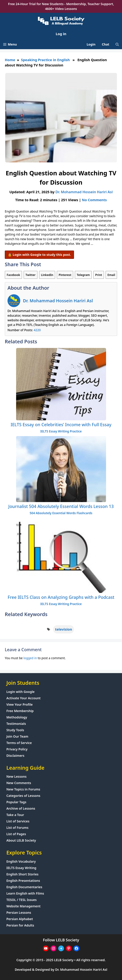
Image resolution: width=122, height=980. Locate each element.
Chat (106, 44)
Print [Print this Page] (99, 275)
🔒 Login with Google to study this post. (39, 255)
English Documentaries (24, 887)
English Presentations (23, 881)
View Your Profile (20, 704)
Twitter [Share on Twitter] (31, 275)
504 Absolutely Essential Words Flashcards (61, 513)
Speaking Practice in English (45, 60)
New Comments (19, 783)
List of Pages (16, 834)
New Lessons (16, 776)
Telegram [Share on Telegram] (83, 275)
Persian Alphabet (20, 919)
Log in (61, 34)
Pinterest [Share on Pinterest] (65, 275)
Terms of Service (19, 743)
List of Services (18, 821)
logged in (30, 658)
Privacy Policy (17, 749)
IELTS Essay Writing (21, 868)
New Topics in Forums (23, 789)
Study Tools (15, 730)
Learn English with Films (25, 893)
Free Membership (20, 711)
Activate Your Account (23, 698)
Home (10, 60)
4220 (37, 330)
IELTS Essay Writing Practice (61, 431)
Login (91, 44)
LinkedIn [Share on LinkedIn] (47, 275)
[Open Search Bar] (117, 44)
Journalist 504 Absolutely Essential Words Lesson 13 (61, 506)
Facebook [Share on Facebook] (13, 275)
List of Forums (17, 828)
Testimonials (16, 724)
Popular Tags (16, 802)
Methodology (17, 717)
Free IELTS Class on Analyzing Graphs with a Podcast (61, 597)
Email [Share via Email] (111, 275)
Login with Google (20, 692)
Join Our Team (17, 736)
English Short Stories (22, 874)
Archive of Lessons (21, 808)
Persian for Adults (20, 925)
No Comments (94, 200)
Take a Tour (15, 815)
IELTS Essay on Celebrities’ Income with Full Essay (61, 425)
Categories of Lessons (23, 796)
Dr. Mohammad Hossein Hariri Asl (58, 301)
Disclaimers (15, 756)
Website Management (23, 906)
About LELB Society (21, 840)
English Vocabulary (21, 861)
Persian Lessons (19, 913)
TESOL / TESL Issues (22, 900)
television (64, 629)
